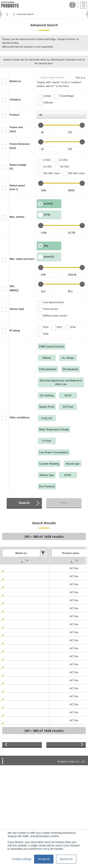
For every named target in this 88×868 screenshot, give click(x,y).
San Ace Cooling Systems (28, 14)
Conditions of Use (14, 763)
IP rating (15, 330)
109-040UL (11, 568)
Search (24, 503)
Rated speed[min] (17, 187)
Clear (64, 503)
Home (7, 14)
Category (15, 99)
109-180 (9, 656)
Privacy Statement (14, 768)
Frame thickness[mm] (20, 146)
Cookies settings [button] (22, 859)
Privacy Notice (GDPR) (16, 774)
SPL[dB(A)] (14, 288)
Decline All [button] (66, 859)
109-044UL (11, 592)
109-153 (9, 640)
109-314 (9, 712)
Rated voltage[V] (18, 167)
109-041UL (11, 576)
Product (14, 115)
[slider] (41, 125)
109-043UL (11, 584)
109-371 (9, 720)
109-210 (9, 672)
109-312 (9, 696)
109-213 (9, 680)
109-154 (9, 648)
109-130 (9, 608)
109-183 (9, 664)
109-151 (9, 632)
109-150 (9, 624)
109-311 (9, 688)
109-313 (9, 704)
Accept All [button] (44, 859)
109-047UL (11, 600)
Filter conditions (20, 417)
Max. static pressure (22, 259)
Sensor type (17, 309)
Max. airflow (17, 217)
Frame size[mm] (16, 129)
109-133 (9, 616)
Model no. (16, 81)
